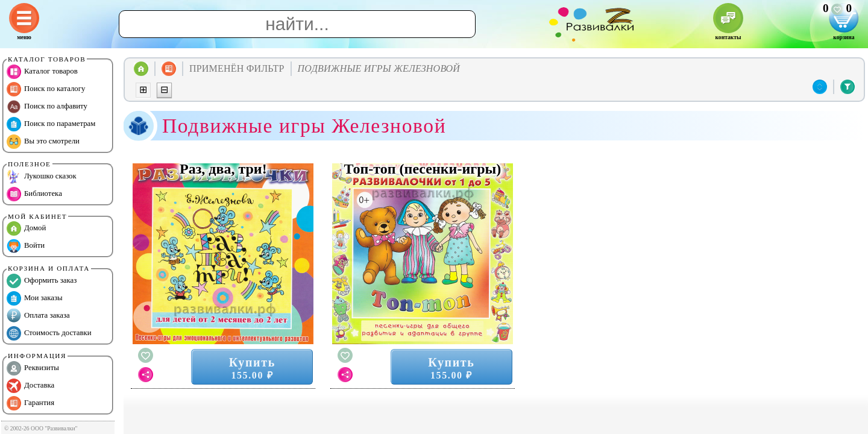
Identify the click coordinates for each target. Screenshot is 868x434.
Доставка (30, 386)
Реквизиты (33, 368)
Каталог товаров (42, 72)
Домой (26, 228)
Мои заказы (35, 298)
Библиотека (34, 194)
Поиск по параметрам (51, 124)
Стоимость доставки (49, 333)
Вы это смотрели (43, 142)
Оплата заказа (38, 316)
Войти (26, 246)
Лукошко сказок (42, 177)
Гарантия (30, 403)
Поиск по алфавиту (47, 107)
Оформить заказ (42, 281)
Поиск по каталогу (46, 89)
